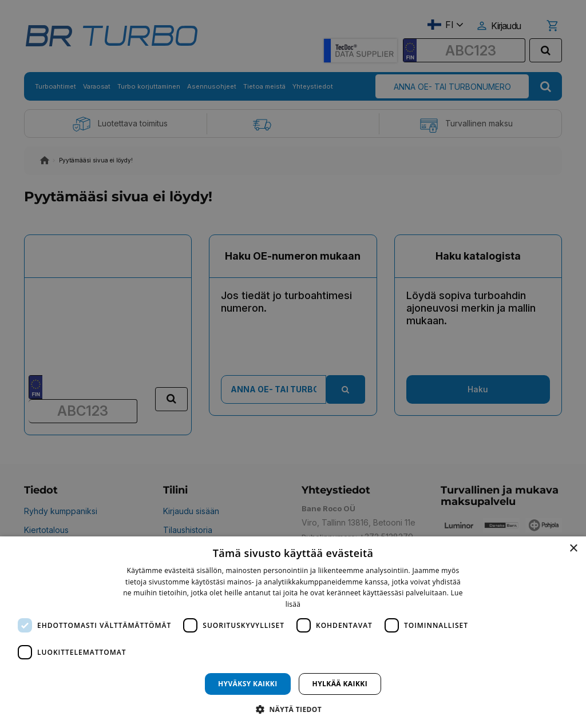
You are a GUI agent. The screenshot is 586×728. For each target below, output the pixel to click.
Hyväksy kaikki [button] (248, 684)
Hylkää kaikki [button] (340, 684)
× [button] (573, 549)
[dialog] (293, 632)
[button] (293, 709)
